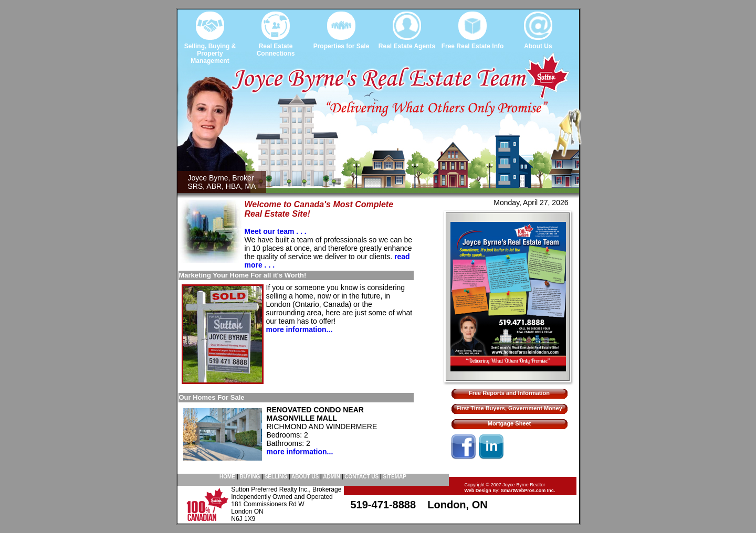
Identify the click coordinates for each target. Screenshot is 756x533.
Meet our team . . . (276, 231)
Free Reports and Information (509, 393)
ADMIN (332, 477)
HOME (227, 477)
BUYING (250, 477)
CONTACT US (361, 477)
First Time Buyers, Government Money (509, 408)
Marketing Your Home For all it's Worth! (243, 275)
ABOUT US (305, 477)
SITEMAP (395, 477)
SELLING (276, 477)
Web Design (478, 491)
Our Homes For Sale (212, 397)
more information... (300, 329)
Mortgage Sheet (510, 423)
